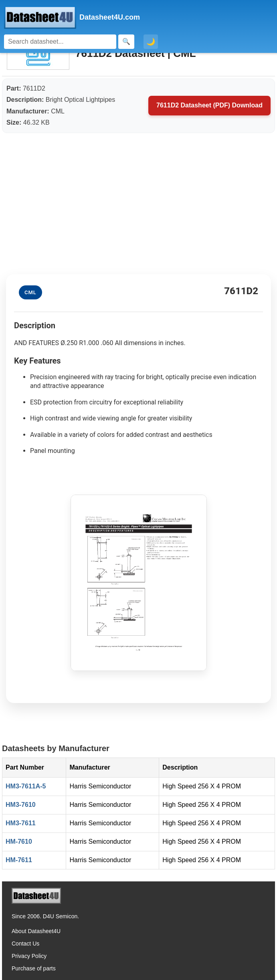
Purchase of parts (34, 968)
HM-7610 (19, 842)
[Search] (60, 42)
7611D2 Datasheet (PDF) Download (209, 105)
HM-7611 (19, 860)
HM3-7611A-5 (26, 786)
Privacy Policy (29, 956)
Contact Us (25, 944)
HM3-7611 (21, 823)
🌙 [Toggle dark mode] (151, 42)
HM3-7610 (21, 805)
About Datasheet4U (36, 931)
